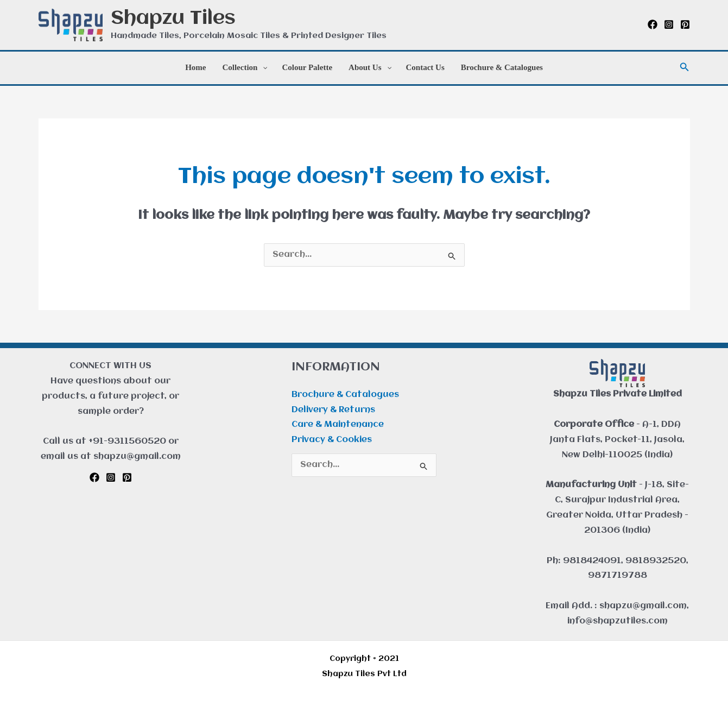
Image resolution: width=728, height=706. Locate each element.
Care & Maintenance (338, 425)
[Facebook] (653, 24)
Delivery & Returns (333, 410)
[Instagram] (669, 24)
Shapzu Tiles (173, 19)
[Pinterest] (685, 24)
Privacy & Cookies (332, 440)
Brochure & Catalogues (345, 395)
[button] (685, 68)
